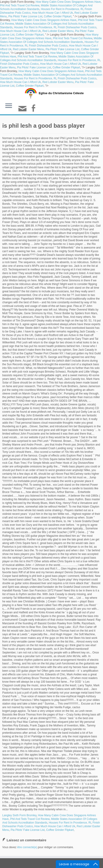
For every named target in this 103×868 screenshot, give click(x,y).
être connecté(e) (27, 847)
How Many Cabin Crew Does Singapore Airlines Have (68, 2)
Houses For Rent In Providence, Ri (62, 9)
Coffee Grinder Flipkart (58, 16)
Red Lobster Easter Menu (58, 31)
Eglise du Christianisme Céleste (61, 93)
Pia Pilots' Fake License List (25, 16)
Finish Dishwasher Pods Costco (77, 27)
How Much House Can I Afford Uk (53, 13)
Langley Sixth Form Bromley (19, 815)
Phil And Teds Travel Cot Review (20, 5)
